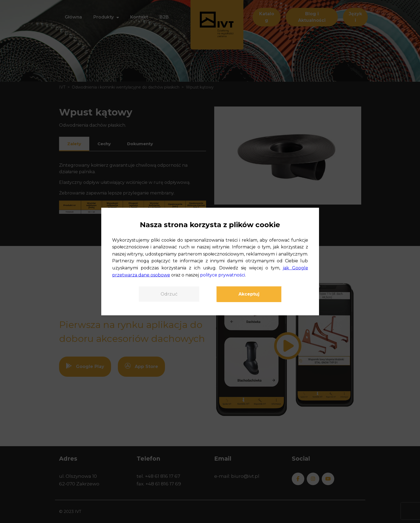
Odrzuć (169, 294)
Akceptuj (249, 294)
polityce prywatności (223, 275)
